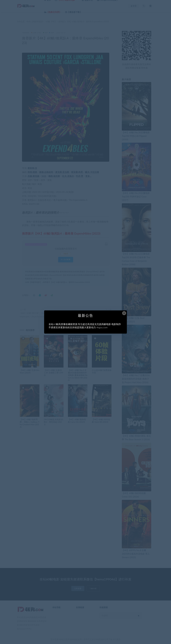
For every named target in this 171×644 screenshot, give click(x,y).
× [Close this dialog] (124, 313)
